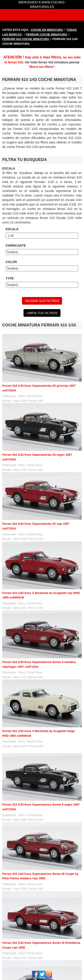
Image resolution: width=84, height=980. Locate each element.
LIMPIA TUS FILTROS (42, 313)
